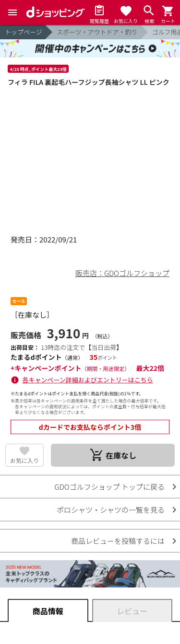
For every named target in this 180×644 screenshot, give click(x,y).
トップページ (24, 32)
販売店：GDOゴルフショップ (122, 273)
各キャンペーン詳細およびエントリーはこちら (88, 380)
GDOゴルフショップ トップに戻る (110, 487)
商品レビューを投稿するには (118, 541)
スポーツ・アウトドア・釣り (97, 32)
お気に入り (24, 460)
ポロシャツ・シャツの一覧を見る (111, 510)
